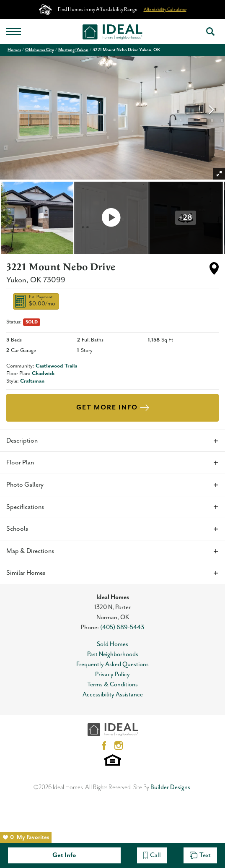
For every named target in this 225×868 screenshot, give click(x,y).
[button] (210, 31)
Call (152, 855)
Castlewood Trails (56, 366)
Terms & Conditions (112, 684)
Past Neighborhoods (113, 654)
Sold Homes (112, 644)
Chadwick (43, 374)
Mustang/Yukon (73, 50)
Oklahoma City (40, 50)
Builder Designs (170, 787)
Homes (14, 50)
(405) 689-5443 (122, 627)
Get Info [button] (64, 855)
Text (200, 855)
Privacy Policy (112, 674)
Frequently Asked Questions (112, 664)
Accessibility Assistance (113, 695)
